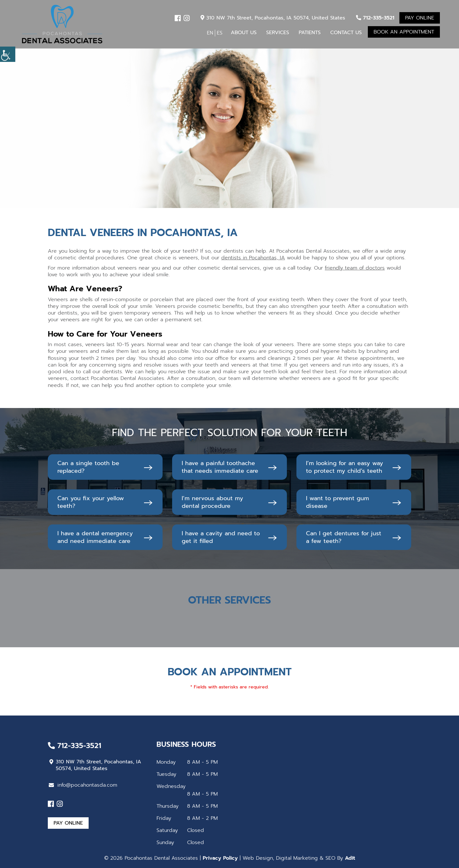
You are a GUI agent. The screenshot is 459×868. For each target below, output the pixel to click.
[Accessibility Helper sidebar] (8, 54)
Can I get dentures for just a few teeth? (344, 537)
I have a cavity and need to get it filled (221, 537)
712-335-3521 (375, 18)
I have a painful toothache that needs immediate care (220, 467)
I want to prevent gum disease (338, 502)
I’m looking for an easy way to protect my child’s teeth (345, 467)
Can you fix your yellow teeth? (91, 502)
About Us (244, 33)
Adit (350, 858)
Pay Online (420, 18)
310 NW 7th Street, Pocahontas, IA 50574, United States (273, 18)
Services (278, 33)
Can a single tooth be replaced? (88, 467)
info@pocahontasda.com (83, 785)
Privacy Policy (220, 858)
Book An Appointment (404, 32)
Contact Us (346, 33)
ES (220, 33)
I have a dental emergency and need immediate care (95, 537)
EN (210, 33)
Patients (310, 33)
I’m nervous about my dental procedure (212, 502)
